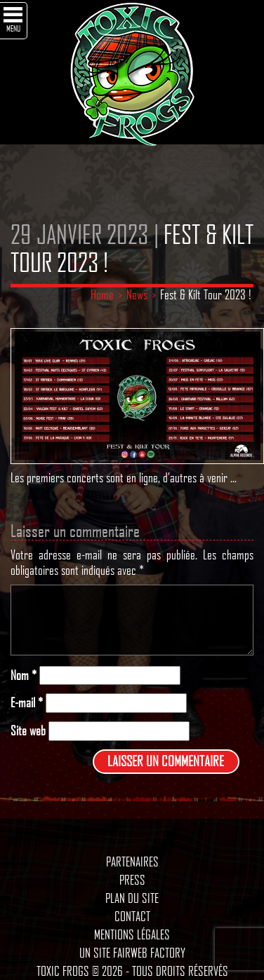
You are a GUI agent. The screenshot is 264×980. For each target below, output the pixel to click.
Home (102, 294)
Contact (132, 916)
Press (132, 880)
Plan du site (132, 898)
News (137, 294)
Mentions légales (132, 934)
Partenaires (132, 862)
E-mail (27, 703)
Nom (24, 675)
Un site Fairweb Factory (132, 953)
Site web (28, 731)
